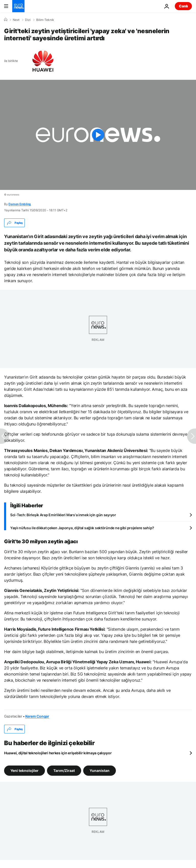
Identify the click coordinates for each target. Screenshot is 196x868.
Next (16, 20)
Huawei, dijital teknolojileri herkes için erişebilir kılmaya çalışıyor (58, 753)
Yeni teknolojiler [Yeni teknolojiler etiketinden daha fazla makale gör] (24, 770)
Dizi (28, 20)
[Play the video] (98, 135)
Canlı (183, 6)
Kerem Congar (37, 716)
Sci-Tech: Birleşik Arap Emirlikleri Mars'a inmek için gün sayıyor (63, 515)
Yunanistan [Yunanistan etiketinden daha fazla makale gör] (100, 770)
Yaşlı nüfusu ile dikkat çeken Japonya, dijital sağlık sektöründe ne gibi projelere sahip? (82, 528)
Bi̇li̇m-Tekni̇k (45, 20)
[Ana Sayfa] (6, 20)
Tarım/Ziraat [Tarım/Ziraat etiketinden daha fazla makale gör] (64, 770)
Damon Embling (20, 204)
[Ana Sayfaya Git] (18, 6)
